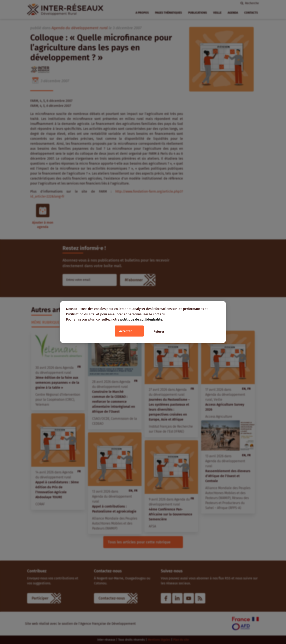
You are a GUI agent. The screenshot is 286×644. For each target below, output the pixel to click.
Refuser (159, 331)
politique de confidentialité (141, 319)
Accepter (125, 331)
